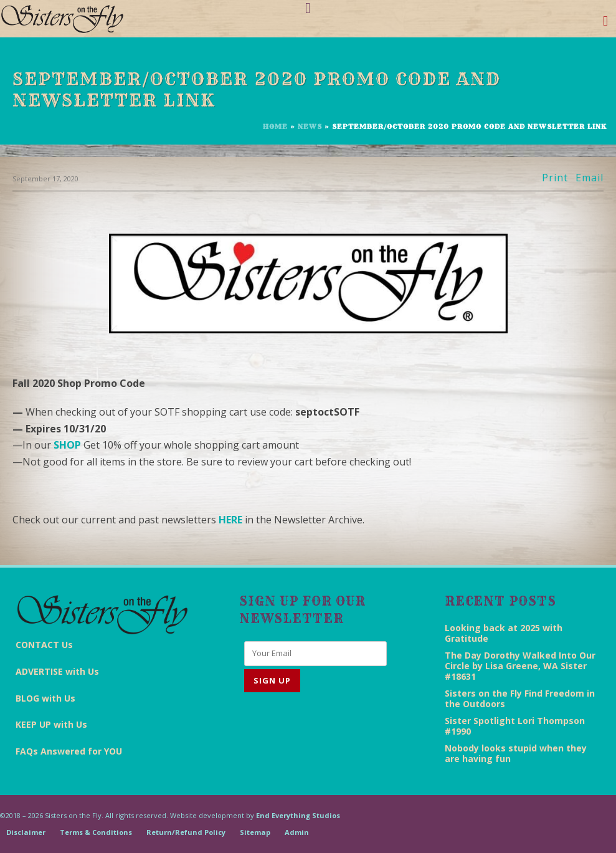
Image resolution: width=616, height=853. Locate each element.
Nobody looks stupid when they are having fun (516, 753)
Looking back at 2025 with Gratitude (504, 633)
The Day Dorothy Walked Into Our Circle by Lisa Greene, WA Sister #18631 (520, 666)
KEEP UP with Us (51, 724)
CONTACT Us (44, 645)
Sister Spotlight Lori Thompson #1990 (515, 726)
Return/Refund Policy (186, 832)
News (310, 126)
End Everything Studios (298, 815)
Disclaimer (26, 832)
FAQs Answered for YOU (69, 751)
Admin (297, 832)
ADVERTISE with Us (57, 671)
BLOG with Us (45, 698)
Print (555, 178)
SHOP (67, 445)
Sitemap (255, 832)
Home (275, 126)
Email (590, 178)
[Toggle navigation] (606, 23)
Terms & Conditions (96, 832)
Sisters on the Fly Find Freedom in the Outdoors (520, 698)
